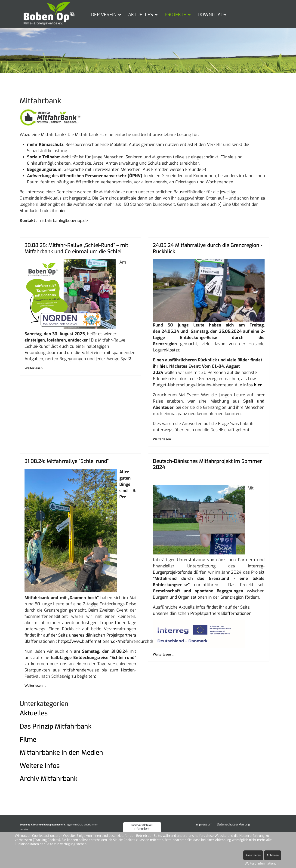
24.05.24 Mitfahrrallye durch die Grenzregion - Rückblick (208, 248)
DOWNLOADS (212, 15)
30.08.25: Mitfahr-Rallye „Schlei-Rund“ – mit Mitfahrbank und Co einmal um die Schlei (76, 248)
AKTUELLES (141, 15)
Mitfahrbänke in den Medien (61, 753)
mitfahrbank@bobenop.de (63, 221)
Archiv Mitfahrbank (49, 779)
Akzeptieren (253, 855)
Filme (28, 740)
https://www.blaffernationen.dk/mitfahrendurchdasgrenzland (117, 641)
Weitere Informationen (262, 863)
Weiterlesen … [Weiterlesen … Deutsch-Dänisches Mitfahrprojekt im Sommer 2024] (164, 654)
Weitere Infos (40, 766)
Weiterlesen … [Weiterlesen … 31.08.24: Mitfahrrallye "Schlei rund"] (35, 686)
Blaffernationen (236, 613)
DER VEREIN (104, 15)
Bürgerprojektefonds (173, 572)
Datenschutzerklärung (233, 824)
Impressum (204, 824)
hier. (63, 211)
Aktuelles (34, 713)
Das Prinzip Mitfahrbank (56, 726)
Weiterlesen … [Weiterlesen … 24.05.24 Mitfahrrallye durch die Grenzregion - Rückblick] (164, 439)
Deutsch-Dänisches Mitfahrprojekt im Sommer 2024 (207, 464)
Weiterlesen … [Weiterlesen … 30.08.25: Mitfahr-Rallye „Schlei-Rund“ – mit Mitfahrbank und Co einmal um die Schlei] (35, 368)
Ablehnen (273, 855)
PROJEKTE (175, 15)
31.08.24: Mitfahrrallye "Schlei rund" (67, 461)
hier (163, 366)
